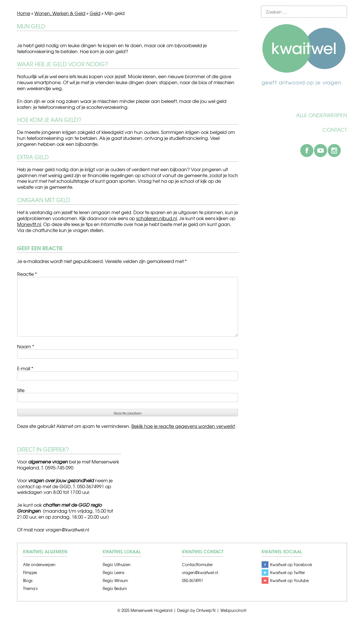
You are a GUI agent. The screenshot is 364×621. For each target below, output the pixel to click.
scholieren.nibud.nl (157, 218)
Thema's (30, 588)
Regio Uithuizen (117, 565)
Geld (95, 13)
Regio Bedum (115, 588)
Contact (335, 130)
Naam (26, 346)
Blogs (28, 580)
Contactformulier (197, 565)
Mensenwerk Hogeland (151, 610)
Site (21, 390)
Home (24, 13)
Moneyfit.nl (29, 224)
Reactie (27, 274)
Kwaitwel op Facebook (291, 565)
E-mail (25, 368)
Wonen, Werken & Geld (60, 13)
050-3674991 (193, 580)
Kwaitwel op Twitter (288, 573)
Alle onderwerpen (321, 115)
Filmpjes (30, 573)
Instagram (334, 150)
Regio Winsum (115, 580)
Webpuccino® (233, 610)
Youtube (320, 150)
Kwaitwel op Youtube (289, 580)
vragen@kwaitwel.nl (67, 529)
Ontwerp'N (206, 610)
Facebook (307, 150)
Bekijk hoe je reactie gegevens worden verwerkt (183, 426)
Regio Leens (113, 573)
